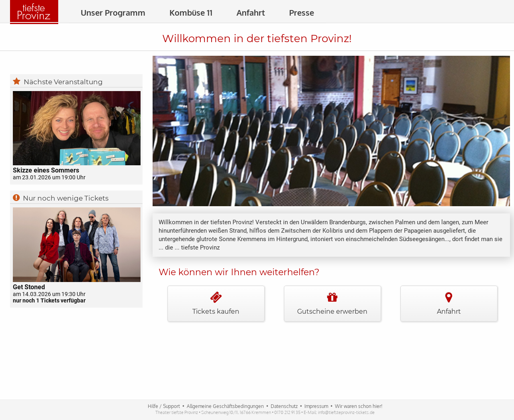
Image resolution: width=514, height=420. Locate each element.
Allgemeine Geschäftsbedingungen (225, 406)
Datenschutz (284, 406)
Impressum (316, 406)
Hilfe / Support (164, 406)
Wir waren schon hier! (359, 406)
